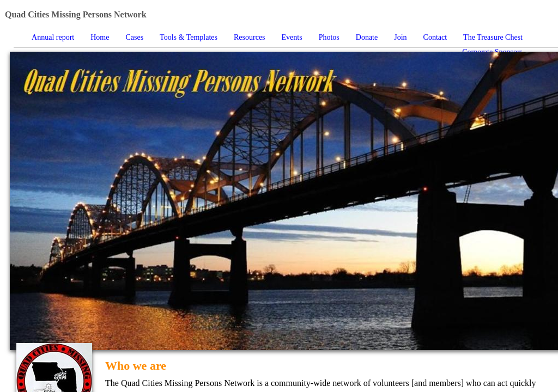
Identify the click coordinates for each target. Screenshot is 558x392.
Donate (367, 37)
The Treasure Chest (493, 37)
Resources (250, 37)
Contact (435, 37)
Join (400, 37)
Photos (329, 37)
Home (100, 37)
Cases (134, 37)
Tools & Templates (189, 37)
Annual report (53, 37)
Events (292, 37)
